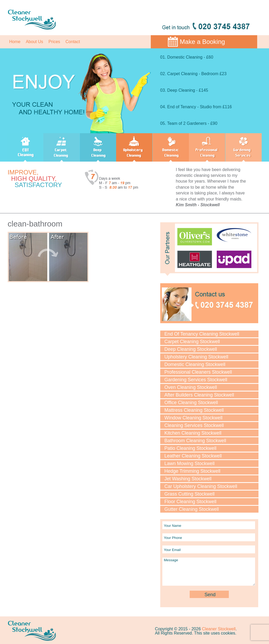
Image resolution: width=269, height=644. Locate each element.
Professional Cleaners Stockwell (198, 372)
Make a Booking (202, 42)
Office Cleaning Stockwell (191, 403)
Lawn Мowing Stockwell (190, 463)
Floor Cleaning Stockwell (190, 502)
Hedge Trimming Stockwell (192, 471)
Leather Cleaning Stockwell (193, 456)
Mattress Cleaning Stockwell (194, 410)
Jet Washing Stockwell (188, 479)
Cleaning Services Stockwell (194, 425)
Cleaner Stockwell (219, 629)
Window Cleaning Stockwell (193, 418)
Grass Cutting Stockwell (190, 494)
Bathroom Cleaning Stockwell (195, 441)
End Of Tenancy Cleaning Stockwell (202, 334)
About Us (34, 42)
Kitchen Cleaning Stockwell (193, 433)
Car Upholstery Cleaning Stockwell (201, 486)
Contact (73, 42)
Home (15, 42)
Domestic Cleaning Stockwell (195, 364)
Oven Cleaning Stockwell (191, 387)
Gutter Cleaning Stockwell (192, 509)
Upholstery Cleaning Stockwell (196, 357)
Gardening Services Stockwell (196, 380)
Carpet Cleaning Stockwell (192, 342)
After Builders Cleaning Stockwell (199, 395)
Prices (54, 42)
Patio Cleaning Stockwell (190, 448)
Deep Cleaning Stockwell (191, 349)
